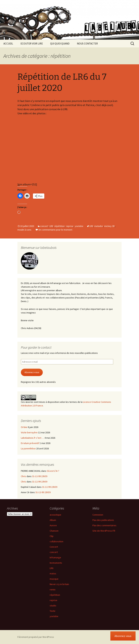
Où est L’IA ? (53, 471)
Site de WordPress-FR (104, 531)
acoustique (55, 515)
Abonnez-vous (32, 372)
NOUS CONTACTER (87, 44)
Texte (53, 611)
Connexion (98, 515)
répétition (59, 226)
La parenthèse (28, 448)
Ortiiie (24, 427)
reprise (70, 226)
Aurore (53, 525)
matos (53, 573)
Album (53, 520)
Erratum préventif (30, 443)
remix (53, 590)
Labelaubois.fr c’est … (32, 438)
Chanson (54, 531)
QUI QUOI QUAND (60, 44)
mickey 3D (109, 226)
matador (99, 226)
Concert (54, 547)
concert (44, 226)
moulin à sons (24, 230)
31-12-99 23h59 (40, 476)
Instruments (56, 563)
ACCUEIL (8, 44)
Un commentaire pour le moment (55, 230)
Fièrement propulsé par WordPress (36, 637)
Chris (23, 476)
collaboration (56, 541)
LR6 (51, 226)
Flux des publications (103, 520)
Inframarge (55, 557)
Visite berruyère (29, 432)
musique (54, 579)
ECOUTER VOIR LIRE (32, 44)
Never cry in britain (59, 584)
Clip (52, 536)
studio (53, 606)
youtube (79, 226)
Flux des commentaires (104, 525)
